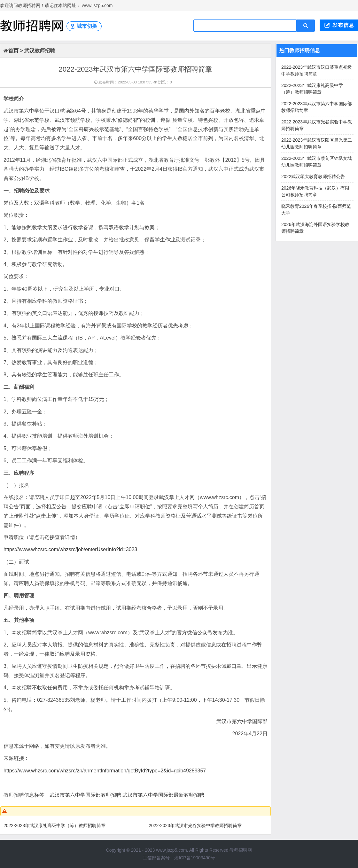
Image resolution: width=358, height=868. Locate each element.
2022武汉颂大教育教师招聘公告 (313, 176)
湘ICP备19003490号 (195, 858)
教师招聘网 (241, 850)
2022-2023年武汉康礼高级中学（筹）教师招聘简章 (54, 825)
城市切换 (87, 26)
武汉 (29, 51)
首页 (13, 51)
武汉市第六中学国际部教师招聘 (85, 795)
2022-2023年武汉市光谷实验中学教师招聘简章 (195, 825)
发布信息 (343, 25)
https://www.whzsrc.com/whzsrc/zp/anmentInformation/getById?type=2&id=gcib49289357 (105, 771)
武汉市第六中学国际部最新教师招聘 (163, 795)
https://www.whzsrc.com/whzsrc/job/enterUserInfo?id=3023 (70, 549)
